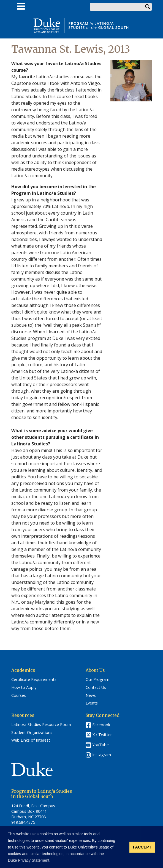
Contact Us (96, 687)
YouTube (100, 745)
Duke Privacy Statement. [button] (29, 860)
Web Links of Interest (31, 740)
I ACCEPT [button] (142, 847)
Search (148, 7)
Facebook (101, 725)
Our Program (97, 680)
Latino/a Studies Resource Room (41, 725)
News (91, 695)
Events (92, 703)
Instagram (102, 755)
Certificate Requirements (34, 680)
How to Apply (24, 687)
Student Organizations (32, 733)
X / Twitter (102, 735)
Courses (19, 695)
